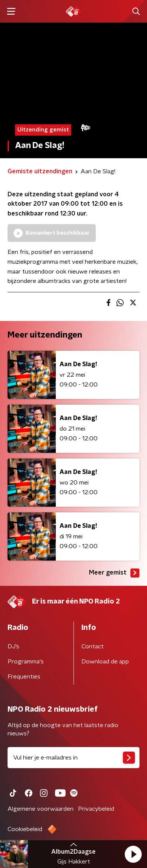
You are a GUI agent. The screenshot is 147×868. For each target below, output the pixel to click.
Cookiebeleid (25, 829)
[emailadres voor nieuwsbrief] (73, 758)
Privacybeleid (96, 809)
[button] (133, 854)
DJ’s (13, 646)
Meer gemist (114, 573)
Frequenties (24, 677)
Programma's (26, 662)
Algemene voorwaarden (41, 809)
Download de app (105, 662)
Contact (93, 646)
